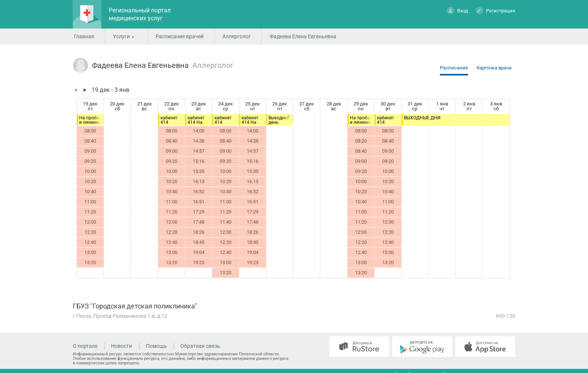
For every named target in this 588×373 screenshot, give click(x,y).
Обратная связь (200, 346)
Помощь (156, 346)
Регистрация (495, 10)
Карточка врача (494, 68)
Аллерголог (237, 36)
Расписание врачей (180, 36)
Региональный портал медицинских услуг (140, 14)
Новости (121, 346)
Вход (457, 10)
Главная (84, 36)
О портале (85, 346)
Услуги (121, 36)
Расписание (454, 68)
